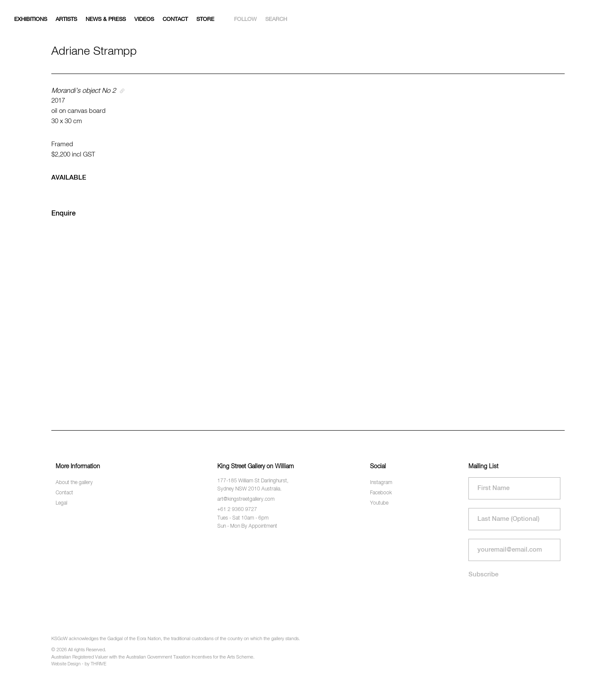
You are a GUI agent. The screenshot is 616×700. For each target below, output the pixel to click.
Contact (175, 19)
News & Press (106, 19)
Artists (66, 19)
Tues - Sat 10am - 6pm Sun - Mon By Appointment (247, 522)
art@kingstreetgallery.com (246, 499)
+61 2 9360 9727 (237, 510)
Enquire (64, 214)
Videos (144, 19)
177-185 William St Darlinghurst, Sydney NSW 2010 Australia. (253, 485)
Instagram (381, 483)
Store (205, 19)
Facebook (381, 493)
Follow (245, 19)
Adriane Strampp (94, 52)
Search (276, 19)
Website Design (66, 664)
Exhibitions (31, 19)
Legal (61, 503)
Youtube (379, 503)
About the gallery (74, 483)
